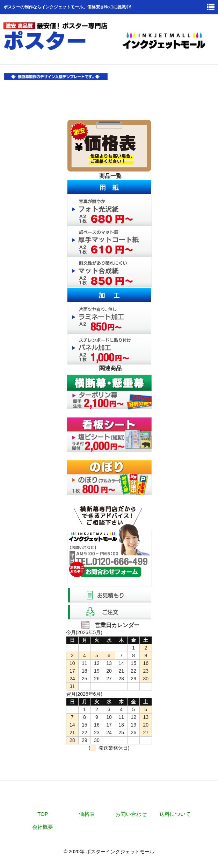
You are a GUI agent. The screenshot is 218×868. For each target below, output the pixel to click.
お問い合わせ (131, 814)
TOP (43, 814)
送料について (175, 814)
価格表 (87, 814)
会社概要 (43, 827)
